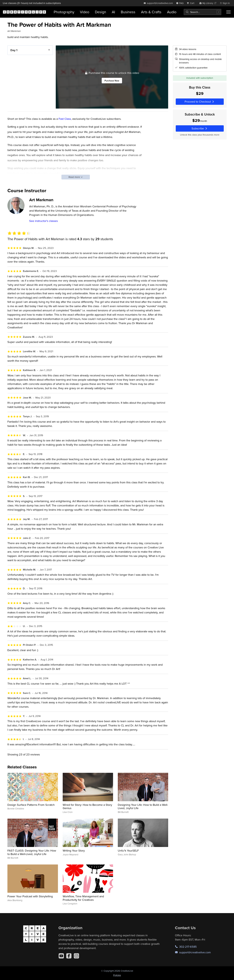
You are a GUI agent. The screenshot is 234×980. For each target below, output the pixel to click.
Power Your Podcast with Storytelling (30, 896)
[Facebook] (69, 956)
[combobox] (202, 12)
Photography (64, 12)
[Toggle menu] (228, 12)
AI (113, 12)
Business (128, 12)
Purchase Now (112, 81)
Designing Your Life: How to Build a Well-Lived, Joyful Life (143, 806)
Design (100, 12)
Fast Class (65, 119)
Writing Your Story (74, 851)
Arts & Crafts (151, 12)
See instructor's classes (43, 221)
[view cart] (191, 3)
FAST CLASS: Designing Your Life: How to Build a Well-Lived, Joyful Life (32, 852)
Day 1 (14, 50)
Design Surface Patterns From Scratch (31, 805)
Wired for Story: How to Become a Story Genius (87, 806)
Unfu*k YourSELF (128, 851)
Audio (172, 12)
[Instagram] (76, 956)
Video (85, 12)
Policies (117, 975)
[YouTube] (61, 956)
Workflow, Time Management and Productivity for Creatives (83, 898)
